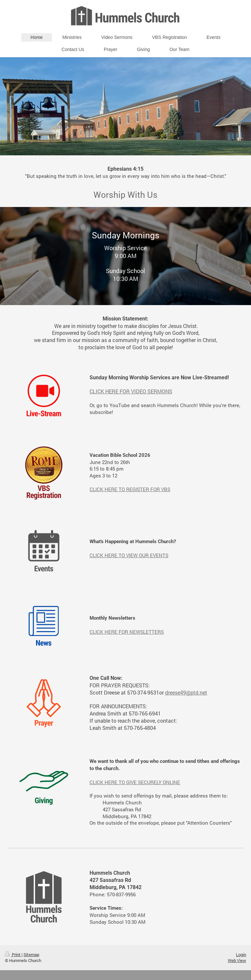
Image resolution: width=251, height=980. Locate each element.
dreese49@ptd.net (186, 692)
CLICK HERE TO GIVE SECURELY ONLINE (135, 782)
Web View (237, 960)
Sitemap (31, 954)
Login (241, 954)
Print (13, 954)
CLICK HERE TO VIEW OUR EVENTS (129, 555)
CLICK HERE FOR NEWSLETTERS (127, 632)
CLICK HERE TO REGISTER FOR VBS (130, 489)
